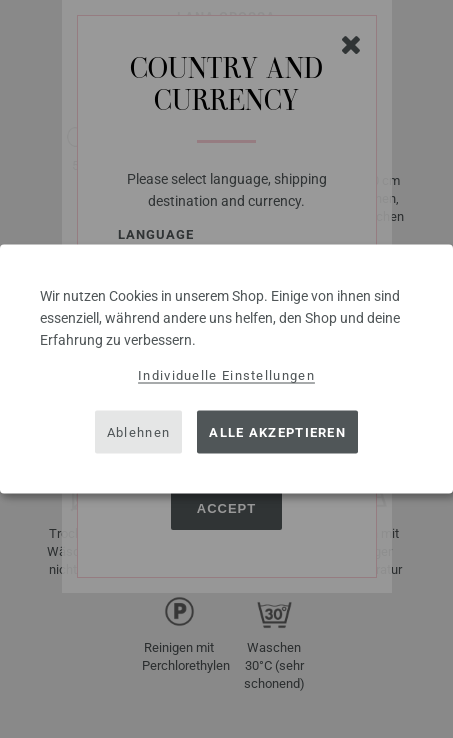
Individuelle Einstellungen (226, 375)
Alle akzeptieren (277, 431)
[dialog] (226, 369)
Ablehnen (138, 431)
